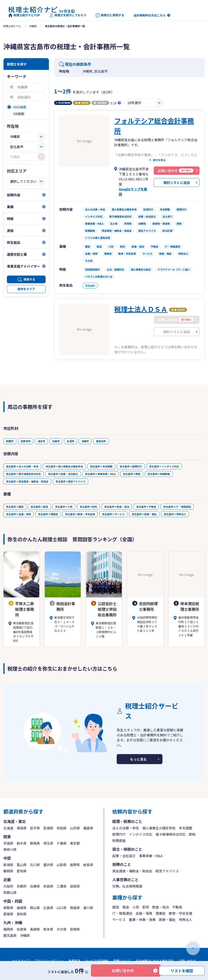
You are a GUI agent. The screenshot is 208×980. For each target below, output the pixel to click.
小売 (136, 907)
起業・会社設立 (124, 856)
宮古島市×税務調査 (159, 474)
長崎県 (35, 929)
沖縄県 (33, 26)
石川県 (35, 865)
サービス (119, 920)
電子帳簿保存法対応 (171, 834)
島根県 (22, 908)
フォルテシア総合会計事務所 (154, 126)
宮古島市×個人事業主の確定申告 (64, 466)
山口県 (62, 908)
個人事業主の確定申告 (159, 828)
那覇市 (10, 441)
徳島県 (75, 908)
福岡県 (8, 929)
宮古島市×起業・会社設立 (63, 474)
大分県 (62, 929)
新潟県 (8, 865)
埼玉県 (48, 843)
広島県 (48, 908)
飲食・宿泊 (161, 907)
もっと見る (138, 759)
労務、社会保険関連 (127, 886)
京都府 (22, 886)
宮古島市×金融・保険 (19, 514)
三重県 (62, 886)
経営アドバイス (167, 871)
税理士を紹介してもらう (68, 15)
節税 (192, 834)
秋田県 (62, 828)
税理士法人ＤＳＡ (141, 309)
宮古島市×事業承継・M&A (100, 474)
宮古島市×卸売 (88, 507)
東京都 (75, 843)
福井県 (48, 865)
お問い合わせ (123, 970)
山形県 (75, 828)
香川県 (88, 908)
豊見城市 (101, 441)
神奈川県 (10, 849)
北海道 (8, 828)
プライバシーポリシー (49, 961)
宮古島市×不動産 (146, 507)
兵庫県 (35, 886)
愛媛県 (8, 914)
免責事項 (74, 961)
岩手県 (35, 828)
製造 (126, 907)
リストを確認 (182, 970)
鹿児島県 (10, 935)
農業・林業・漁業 (142, 920)
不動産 (177, 907)
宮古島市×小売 (64, 507)
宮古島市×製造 (39, 507)
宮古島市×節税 (132, 474)
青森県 (22, 828)
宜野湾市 (26, 441)
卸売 (146, 907)
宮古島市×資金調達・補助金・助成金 (27, 481)
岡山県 (35, 908)
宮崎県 (75, 929)
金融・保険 (144, 913)
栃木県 (22, 843)
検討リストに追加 (177, 183)
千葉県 (62, 843)
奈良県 (48, 886)
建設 (116, 907)
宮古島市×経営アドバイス (71, 481)
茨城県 (8, 843)
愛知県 (22, 871)
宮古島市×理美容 (48, 514)
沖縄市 (85, 441)
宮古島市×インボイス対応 (164, 466)
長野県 (75, 865)
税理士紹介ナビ (12, 26)
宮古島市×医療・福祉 (144, 514)
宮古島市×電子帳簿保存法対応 (24, 474)
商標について (122, 961)
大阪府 (8, 886)
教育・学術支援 (181, 913)
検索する (29, 279)
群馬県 (35, 843)
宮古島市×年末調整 (101, 466)
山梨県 (62, 865)
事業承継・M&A (151, 856)
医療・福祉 (167, 920)
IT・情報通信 (122, 913)
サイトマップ (21, 961)
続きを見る (159, 160)
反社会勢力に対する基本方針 (155, 961)
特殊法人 (186, 920)
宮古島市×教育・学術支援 (80, 514)
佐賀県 (22, 929)
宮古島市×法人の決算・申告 (22, 466)
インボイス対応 (141, 834)
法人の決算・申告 (126, 828)
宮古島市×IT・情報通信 (177, 507)
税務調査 (119, 840)
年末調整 (186, 828)
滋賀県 (75, 886)
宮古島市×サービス (113, 514)
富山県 (22, 865)
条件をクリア (26, 289)
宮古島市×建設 (15, 507)
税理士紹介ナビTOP (24, 15)
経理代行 (119, 834)
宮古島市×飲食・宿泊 (117, 507)
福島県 (88, 828)
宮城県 (48, 828)
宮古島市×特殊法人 (175, 514)
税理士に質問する (110, 15)
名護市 (56, 441)
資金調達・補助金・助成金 (132, 871)
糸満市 (71, 441)
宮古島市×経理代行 (131, 466)
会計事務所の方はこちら (150, 15)
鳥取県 (8, 908)
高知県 (22, 914)
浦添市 (41, 441)
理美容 (161, 913)
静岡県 (8, 871)
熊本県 (48, 929)
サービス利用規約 (97, 961)
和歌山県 (10, 892)
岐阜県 (88, 865)
